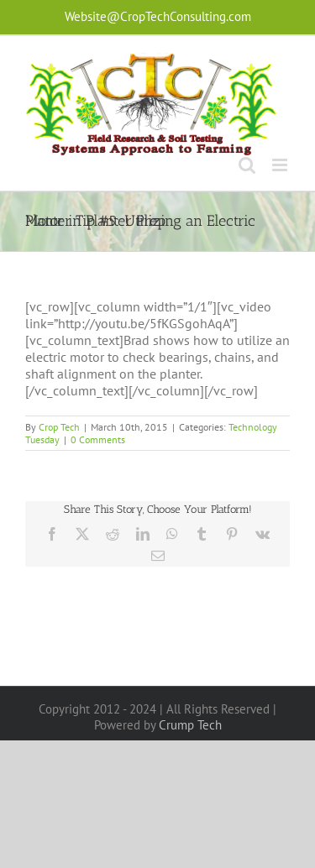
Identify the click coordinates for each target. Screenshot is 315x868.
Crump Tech (190, 725)
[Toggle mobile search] (247, 165)
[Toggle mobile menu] (281, 165)
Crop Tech (59, 427)
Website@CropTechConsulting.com (158, 16)
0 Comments (98, 439)
